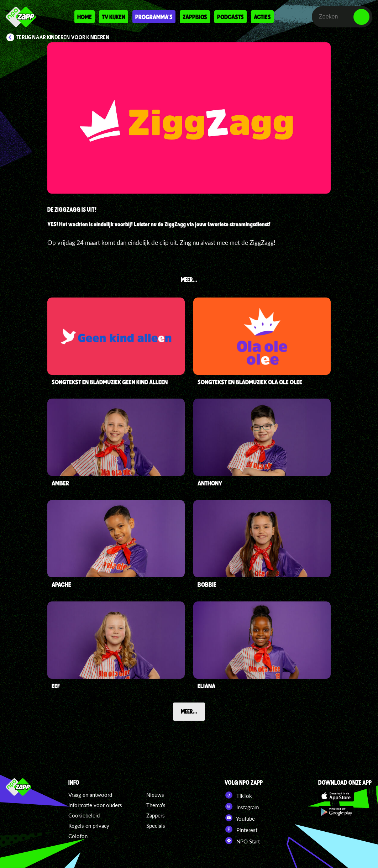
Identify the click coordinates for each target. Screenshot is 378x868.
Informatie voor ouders (95, 805)
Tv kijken (114, 17)
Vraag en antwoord (90, 795)
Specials (156, 826)
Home (85, 17)
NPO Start (242, 841)
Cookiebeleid (84, 815)
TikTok (238, 795)
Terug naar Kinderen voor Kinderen (63, 37)
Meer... (189, 711)
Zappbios (195, 17)
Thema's (156, 805)
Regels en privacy (89, 826)
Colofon (78, 836)
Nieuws (155, 795)
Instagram (242, 806)
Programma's (154, 17)
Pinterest (241, 829)
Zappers (156, 815)
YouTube (240, 818)
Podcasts (230, 17)
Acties (262, 17)
